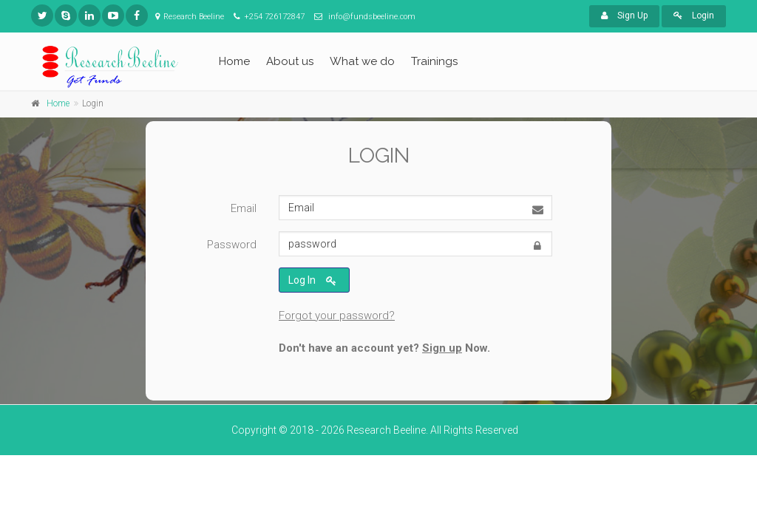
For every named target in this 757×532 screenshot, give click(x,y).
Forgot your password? (337, 316)
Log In (312, 281)
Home (234, 61)
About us (290, 61)
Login (694, 16)
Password (232, 245)
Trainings (434, 61)
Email (244, 208)
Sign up (442, 348)
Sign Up (624, 16)
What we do (362, 61)
